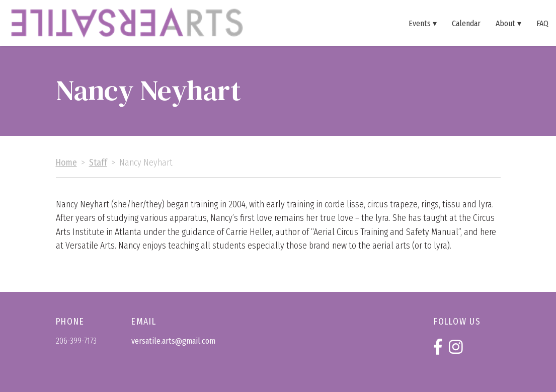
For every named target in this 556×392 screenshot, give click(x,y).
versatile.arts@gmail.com (173, 341)
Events (420, 23)
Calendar (466, 23)
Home (66, 163)
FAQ (542, 23)
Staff (98, 163)
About (505, 23)
